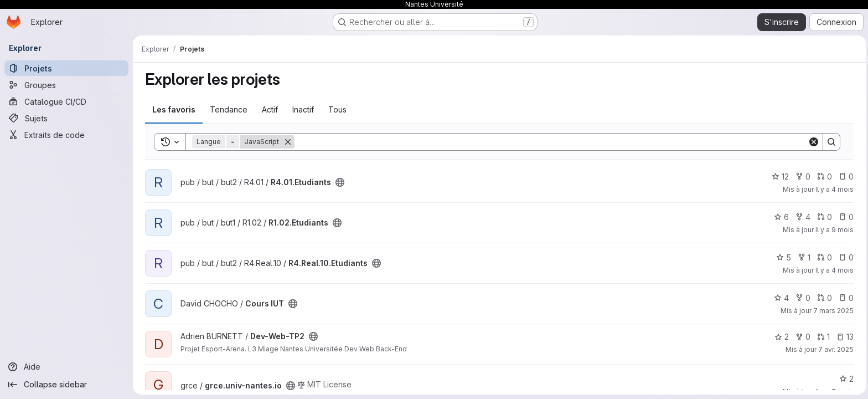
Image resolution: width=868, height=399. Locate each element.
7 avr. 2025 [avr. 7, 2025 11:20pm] (835, 349)
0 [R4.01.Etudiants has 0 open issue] (845, 177)
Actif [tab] (269, 109)
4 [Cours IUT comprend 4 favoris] (780, 298)
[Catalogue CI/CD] (66, 101)
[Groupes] (66, 85)
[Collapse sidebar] (66, 385)
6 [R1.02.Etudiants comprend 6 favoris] (780, 217)
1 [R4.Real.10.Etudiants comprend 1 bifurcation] (803, 257)
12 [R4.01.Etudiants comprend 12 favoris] (779, 177)
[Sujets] (66, 118)
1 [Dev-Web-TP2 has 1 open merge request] (822, 337)
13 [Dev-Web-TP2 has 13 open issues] (844, 337)
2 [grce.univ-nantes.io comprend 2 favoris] (845, 379)
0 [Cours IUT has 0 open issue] (845, 298)
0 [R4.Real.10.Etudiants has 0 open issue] (845, 257)
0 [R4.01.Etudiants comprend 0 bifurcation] (802, 177)
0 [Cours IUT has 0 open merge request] (823, 298)
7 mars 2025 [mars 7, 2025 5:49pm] (832, 311)
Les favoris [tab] (173, 109)
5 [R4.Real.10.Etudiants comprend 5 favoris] (782, 257)
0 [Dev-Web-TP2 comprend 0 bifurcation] (802, 337)
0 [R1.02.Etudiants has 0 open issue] (845, 217)
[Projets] (66, 68)
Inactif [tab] (302, 109)
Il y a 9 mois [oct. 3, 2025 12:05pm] (833, 230)
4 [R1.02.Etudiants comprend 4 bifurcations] (802, 217)
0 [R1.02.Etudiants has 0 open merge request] (823, 217)
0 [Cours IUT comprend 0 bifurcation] (802, 298)
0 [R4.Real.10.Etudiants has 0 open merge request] (823, 257)
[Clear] (813, 142)
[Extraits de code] (66, 135)
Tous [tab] (336, 109)
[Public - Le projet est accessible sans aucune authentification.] (339, 182)
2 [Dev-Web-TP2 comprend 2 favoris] (781, 337)
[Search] (550, 142)
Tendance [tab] (228, 109)
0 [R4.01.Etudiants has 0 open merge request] (823, 177)
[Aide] (66, 367)
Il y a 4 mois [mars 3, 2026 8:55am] (833, 189)
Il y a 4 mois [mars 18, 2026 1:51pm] (833, 270)
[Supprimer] (287, 142)
